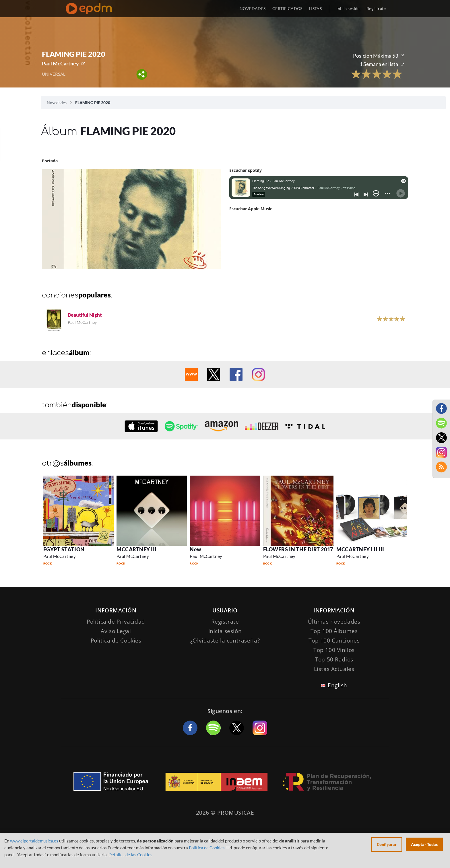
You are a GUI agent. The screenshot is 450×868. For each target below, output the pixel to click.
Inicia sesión (348, 8)
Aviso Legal (116, 631)
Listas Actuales (334, 669)
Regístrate (376, 8)
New (196, 549)
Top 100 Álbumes (334, 631)
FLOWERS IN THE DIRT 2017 (298, 549)
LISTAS (316, 8)
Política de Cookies (116, 641)
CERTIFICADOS (287, 8)
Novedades (57, 103)
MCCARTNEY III (137, 549)
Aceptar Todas (424, 844)
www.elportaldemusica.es (34, 841)
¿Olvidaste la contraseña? (225, 641)
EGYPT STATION (64, 549)
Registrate (225, 622)
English (338, 685)
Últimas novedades (334, 622)
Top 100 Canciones (334, 641)
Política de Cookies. (207, 848)
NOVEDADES (253, 8)
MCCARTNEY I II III (360, 549)
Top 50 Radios (334, 659)
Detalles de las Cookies (130, 855)
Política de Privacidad (116, 622)
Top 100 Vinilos (334, 650)
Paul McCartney (60, 63)
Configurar (387, 844)
